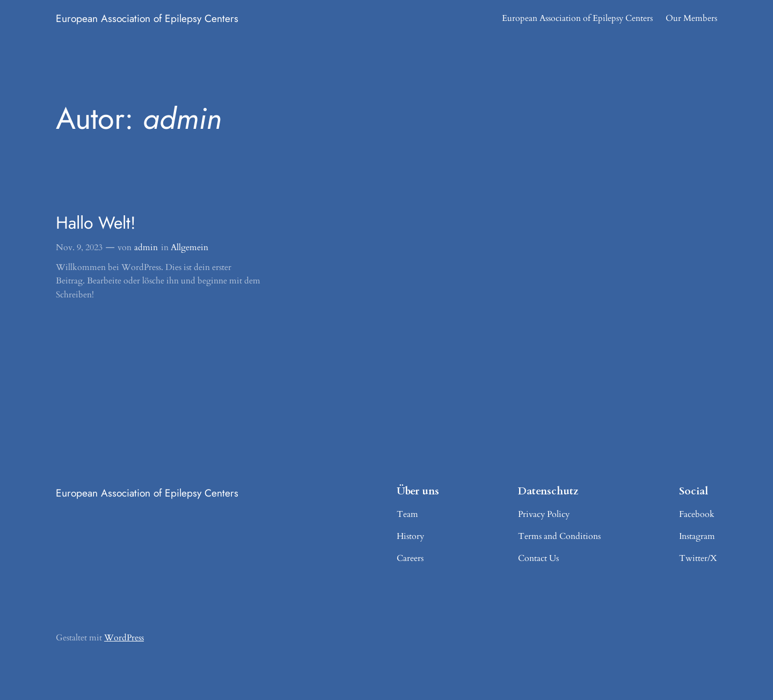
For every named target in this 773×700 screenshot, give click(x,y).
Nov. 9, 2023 (79, 247)
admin (146, 247)
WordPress (124, 638)
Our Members (691, 18)
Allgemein (189, 247)
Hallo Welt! (96, 223)
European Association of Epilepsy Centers (147, 18)
